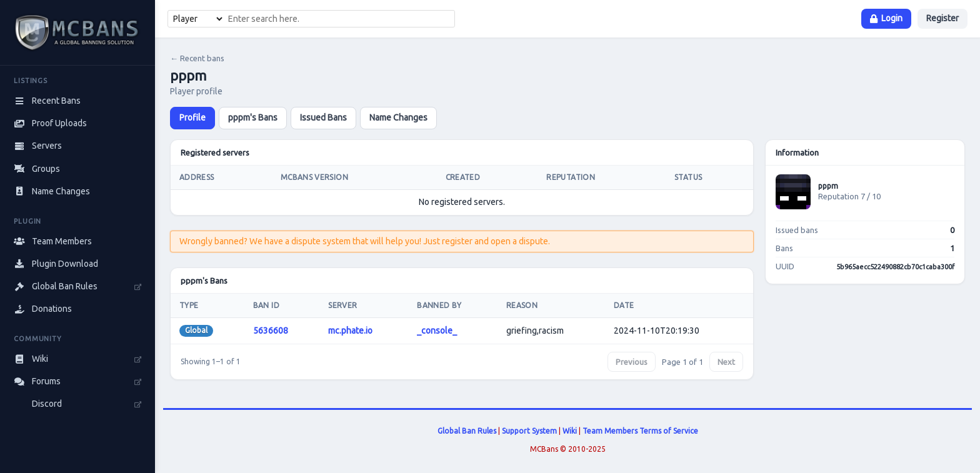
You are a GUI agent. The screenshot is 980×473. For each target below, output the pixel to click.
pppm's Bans (253, 117)
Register (942, 18)
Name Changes (398, 117)
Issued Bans (323, 117)
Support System (529, 431)
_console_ (437, 331)
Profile (192, 117)
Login (886, 18)
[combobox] (339, 19)
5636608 (271, 331)
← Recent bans (197, 58)
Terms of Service (669, 431)
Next (726, 362)
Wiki (570, 431)
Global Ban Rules (467, 431)
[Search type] (196, 19)
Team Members (610, 431)
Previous (632, 362)
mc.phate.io (350, 331)
